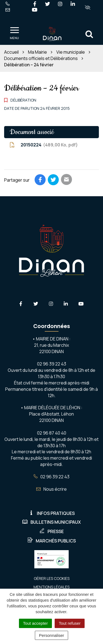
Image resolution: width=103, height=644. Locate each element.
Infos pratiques (52, 513)
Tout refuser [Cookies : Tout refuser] (70, 623)
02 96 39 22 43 (51, 477)
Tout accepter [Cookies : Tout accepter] (35, 623)
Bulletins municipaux (51, 522)
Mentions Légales (51, 587)
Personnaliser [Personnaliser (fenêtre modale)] (52, 635)
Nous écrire (51, 489)
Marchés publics (52, 541)
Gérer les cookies (52, 578)
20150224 (44, 145)
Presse (51, 531)
